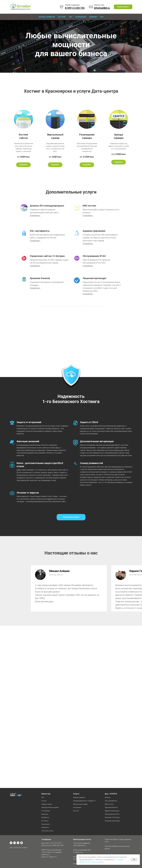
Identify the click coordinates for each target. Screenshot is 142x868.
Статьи (44, 801)
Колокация (81, 17)
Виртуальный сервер (80, 804)
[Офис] (11, 843)
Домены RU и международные (47, 206)
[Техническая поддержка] (18, 843)
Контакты (45, 821)
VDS (71, 17)
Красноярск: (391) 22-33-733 (51, 843)
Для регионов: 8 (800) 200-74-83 (52, 845)
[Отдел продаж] (22, 843)
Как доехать (46, 824)
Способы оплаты (47, 831)
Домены (93, 17)
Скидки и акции (47, 804)
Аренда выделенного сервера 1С (84, 801)
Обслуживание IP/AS (94, 256)
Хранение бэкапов (40, 278)
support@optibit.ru (79, 845)
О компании (46, 811)
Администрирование (94, 231)
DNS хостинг (89, 206)
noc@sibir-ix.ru (78, 852)
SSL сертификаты (40, 231)
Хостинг (62, 17)
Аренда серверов (47, 17)
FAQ (102, 17)
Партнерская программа (50, 807)
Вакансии (45, 814)
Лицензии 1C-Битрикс (112, 817)
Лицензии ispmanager (95, 278)
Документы (45, 817)
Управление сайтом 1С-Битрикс (47, 256)
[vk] (15, 843)
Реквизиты (45, 827)
